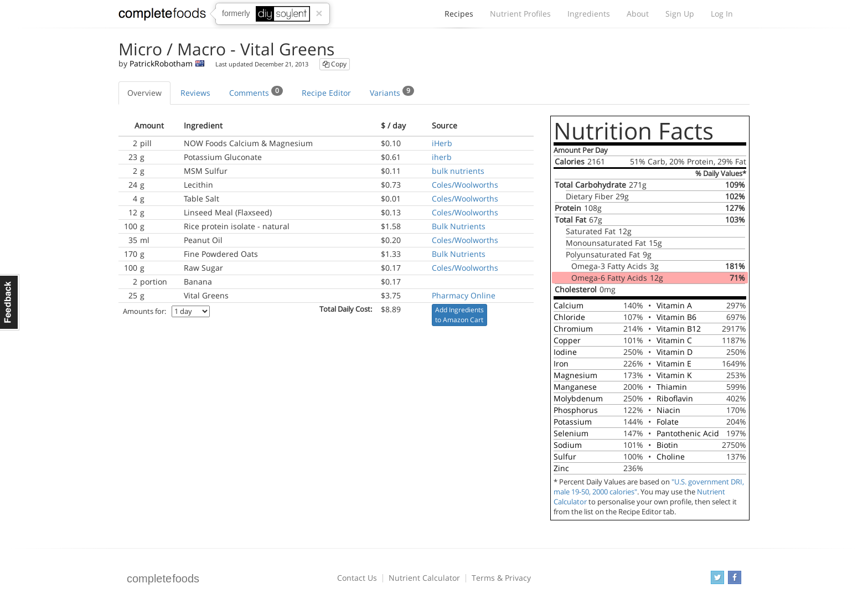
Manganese (575, 387)
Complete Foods (162, 16)
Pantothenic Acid (688, 433)
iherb (442, 157)
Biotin (667, 445)
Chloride (569, 317)
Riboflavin (675, 398)
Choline (671, 456)
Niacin (668, 410)
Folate (668, 422)
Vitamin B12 (679, 329)
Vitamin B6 (676, 317)
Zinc (561, 468)
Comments (256, 92)
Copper (567, 340)
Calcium (569, 305)
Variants (392, 92)
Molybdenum (578, 398)
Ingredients (589, 14)
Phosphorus (576, 410)
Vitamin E (674, 363)
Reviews (195, 93)
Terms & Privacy (501, 578)
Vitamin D (675, 352)
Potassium (573, 422)
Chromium (573, 329)
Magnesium (575, 375)
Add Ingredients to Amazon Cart (459, 315)
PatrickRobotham (161, 63)
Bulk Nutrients (459, 226)
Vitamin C (674, 340)
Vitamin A (674, 305)
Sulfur (565, 456)
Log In (722, 14)
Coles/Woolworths (465, 185)
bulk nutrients (458, 171)
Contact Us (357, 578)
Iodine (565, 352)
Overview (144, 93)
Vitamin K (674, 375)
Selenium (571, 433)
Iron (561, 363)
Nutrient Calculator (424, 578)
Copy (335, 64)
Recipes (459, 17)
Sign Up (680, 14)
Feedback (10, 302)
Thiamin (672, 387)
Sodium (568, 445)
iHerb (442, 143)
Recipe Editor (326, 93)
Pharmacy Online (464, 295)
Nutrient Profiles (520, 14)
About (638, 14)
